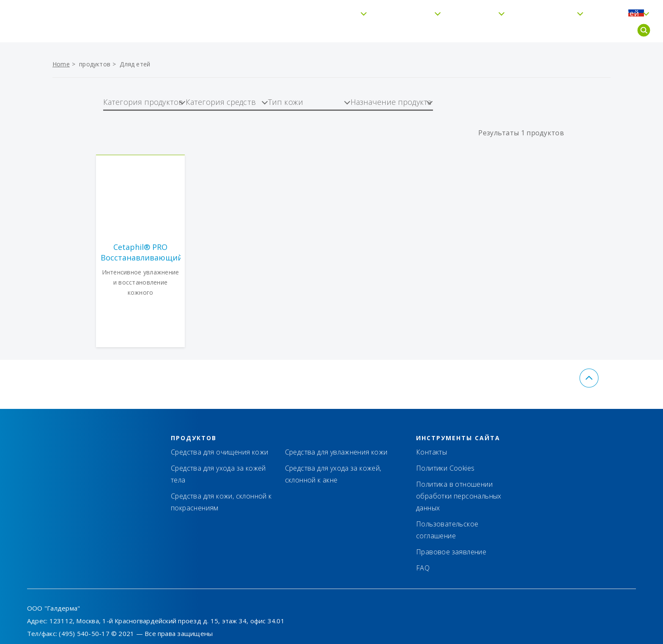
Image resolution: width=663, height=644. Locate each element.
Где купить (550, 11)
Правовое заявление (451, 552)
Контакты (502, 11)
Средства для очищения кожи (219, 452)
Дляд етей (135, 64)
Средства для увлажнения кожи (336, 452)
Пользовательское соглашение (447, 530)
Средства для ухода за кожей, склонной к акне (333, 474)
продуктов (95, 64)
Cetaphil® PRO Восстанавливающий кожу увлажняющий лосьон (141, 252)
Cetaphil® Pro (524, 30)
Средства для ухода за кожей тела (218, 474)
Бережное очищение (293, 30)
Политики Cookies (445, 468)
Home (61, 64)
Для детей (596, 30)
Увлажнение (384, 30)
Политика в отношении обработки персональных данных (459, 496)
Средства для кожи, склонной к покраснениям (221, 502)
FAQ (587, 11)
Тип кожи (453, 30)
